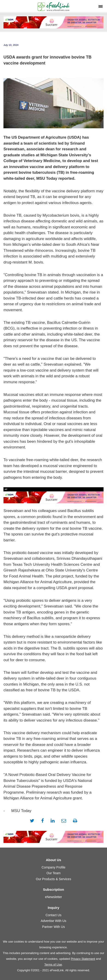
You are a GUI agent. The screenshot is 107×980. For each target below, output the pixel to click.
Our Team (53, 873)
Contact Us (53, 915)
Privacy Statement (83, 959)
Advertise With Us (53, 921)
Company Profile (54, 867)
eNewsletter (54, 897)
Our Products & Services (53, 879)
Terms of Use (53, 965)
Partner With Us (53, 927)
